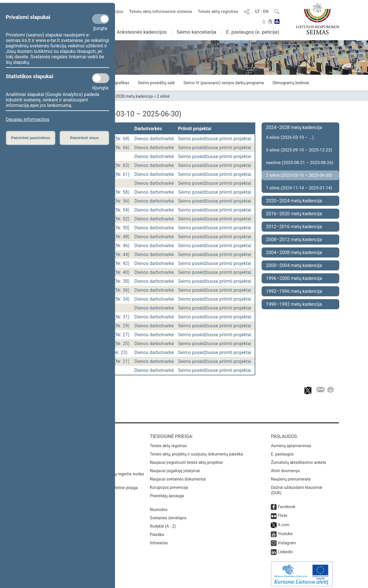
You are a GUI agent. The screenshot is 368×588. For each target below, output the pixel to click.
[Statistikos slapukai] (101, 78)
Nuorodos (159, 507)
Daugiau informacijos (27, 119)
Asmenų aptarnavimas (291, 443)
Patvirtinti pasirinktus (30, 138)
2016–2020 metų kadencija (294, 214)
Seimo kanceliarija (196, 32)
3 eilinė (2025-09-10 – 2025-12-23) (299, 150)
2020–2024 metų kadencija (294, 201)
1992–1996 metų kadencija (294, 291)
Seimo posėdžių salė (156, 83)
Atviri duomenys (285, 468)
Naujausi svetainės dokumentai (178, 476)
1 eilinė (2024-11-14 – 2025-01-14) (299, 188)
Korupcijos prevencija (169, 485)
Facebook (286, 504)
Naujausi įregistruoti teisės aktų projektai (186, 460)
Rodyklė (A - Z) (163, 523)
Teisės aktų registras (218, 11)
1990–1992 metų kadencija (294, 304)
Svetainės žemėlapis (168, 515)
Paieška (157, 532)
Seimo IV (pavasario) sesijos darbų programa (224, 83)
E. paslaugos (282, 451)
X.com (283, 522)
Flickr (283, 513)
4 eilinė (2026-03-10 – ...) (290, 137)
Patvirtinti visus (84, 138)
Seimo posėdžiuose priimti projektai (214, 139)
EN (266, 11)
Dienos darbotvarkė (154, 139)
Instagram (287, 540)
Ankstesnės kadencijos (142, 32)
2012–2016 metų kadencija (294, 227)
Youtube (285, 531)
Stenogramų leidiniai (291, 83)
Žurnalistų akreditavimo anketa (298, 460)
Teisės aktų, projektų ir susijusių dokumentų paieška (196, 451)
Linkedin (285, 549)
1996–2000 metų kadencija (294, 278)
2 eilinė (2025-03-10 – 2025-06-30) (299, 175)
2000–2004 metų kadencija (294, 265)
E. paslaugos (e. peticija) (253, 32)
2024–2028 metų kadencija (128, 96)
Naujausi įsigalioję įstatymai (175, 468)
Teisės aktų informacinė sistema (161, 11)
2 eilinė (163, 96)
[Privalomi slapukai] (101, 19)
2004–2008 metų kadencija (294, 252)
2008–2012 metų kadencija (294, 240)
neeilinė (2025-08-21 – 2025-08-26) (300, 163)
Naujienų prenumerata (291, 476)
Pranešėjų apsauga (167, 493)
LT (258, 11)
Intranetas (159, 540)
